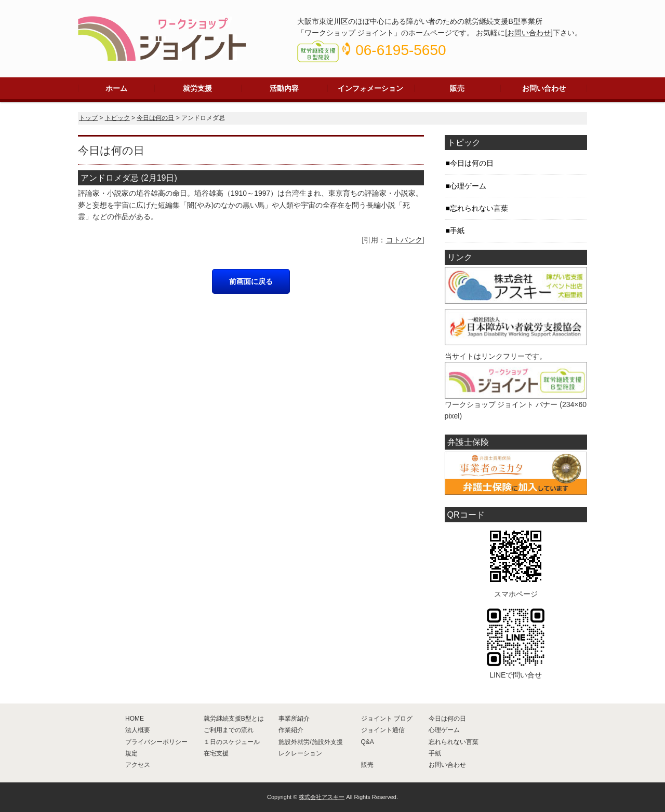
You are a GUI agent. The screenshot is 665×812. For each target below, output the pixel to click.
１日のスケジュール (232, 742)
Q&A (368, 742)
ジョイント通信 (383, 730)
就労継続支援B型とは (234, 719)
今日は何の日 (155, 118)
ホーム (116, 88)
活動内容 (284, 88)
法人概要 (138, 730)
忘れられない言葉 (479, 208)
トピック (117, 118)
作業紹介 (291, 730)
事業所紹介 (294, 719)
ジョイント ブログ (387, 719)
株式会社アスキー (322, 797)
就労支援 (197, 88)
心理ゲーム (468, 186)
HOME (135, 719)
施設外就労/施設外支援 (310, 742)
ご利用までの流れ (229, 730)
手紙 (457, 231)
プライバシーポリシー (156, 742)
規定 (131, 753)
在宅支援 (216, 753)
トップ (88, 118)
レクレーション (300, 753)
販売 (457, 88)
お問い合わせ (529, 33)
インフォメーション (370, 88)
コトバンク (404, 240)
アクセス (138, 765)
